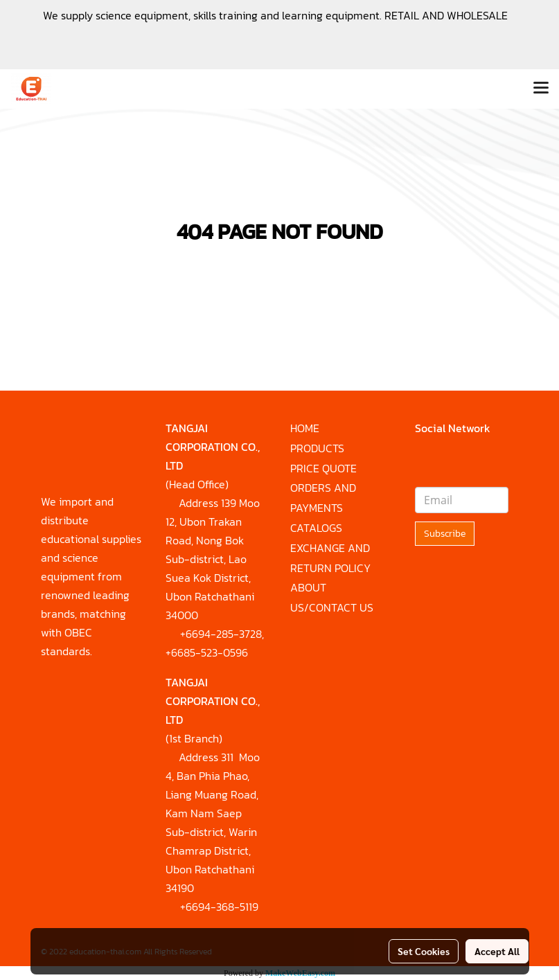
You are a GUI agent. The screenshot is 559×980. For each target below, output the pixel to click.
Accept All (497, 951)
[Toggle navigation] (541, 89)
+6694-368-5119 (219, 907)
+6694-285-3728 (221, 634)
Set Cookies (424, 951)
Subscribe (445, 534)
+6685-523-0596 (207, 652)
